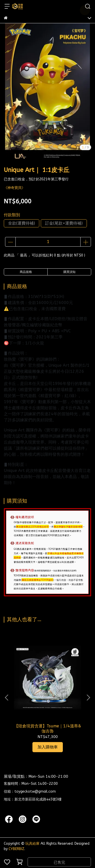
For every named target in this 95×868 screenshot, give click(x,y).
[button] (88, 698)
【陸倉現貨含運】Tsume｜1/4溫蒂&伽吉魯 (48, 729)
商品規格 (26, 272)
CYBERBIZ (16, 849)
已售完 (59, 862)
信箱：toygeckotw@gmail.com (30, 791)
